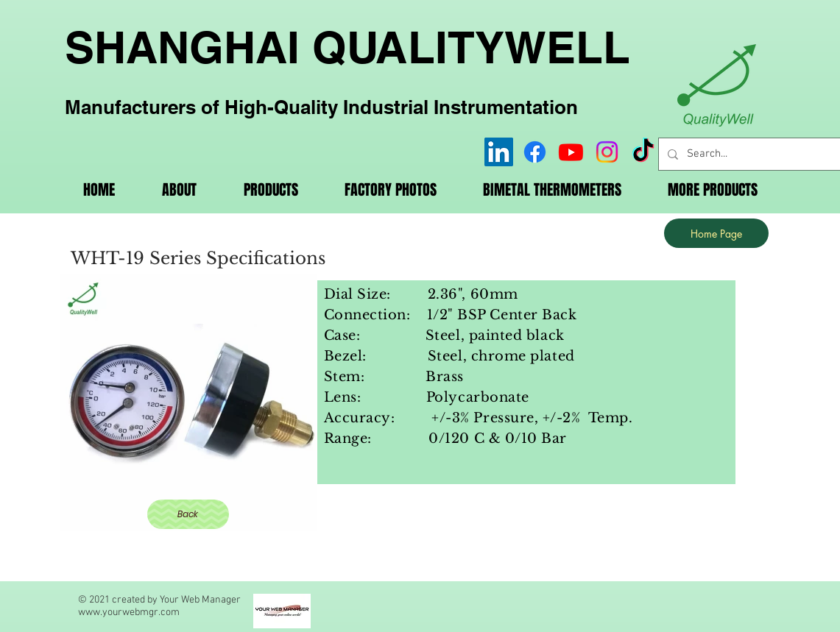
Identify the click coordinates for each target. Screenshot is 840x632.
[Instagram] (607, 152)
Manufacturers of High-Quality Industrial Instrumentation (321, 107)
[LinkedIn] (499, 152)
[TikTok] (643, 152)
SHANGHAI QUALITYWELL (347, 47)
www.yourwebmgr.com (129, 613)
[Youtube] (571, 152)
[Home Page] (716, 233)
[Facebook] (535, 152)
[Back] (188, 514)
